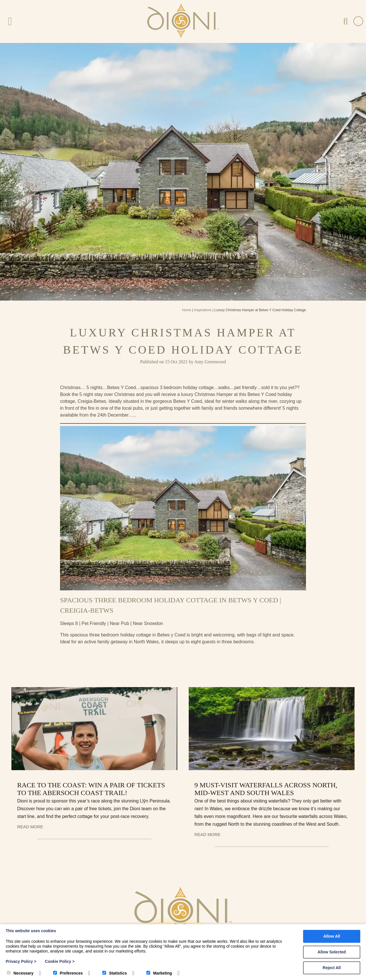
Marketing (159, 973)
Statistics (115, 973)
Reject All (332, 968)
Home (187, 310)
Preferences (68, 973)
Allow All (332, 936)
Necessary (20, 973)
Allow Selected (332, 952)
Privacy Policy (21, 961)
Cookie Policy (60, 961)
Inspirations (203, 310)
